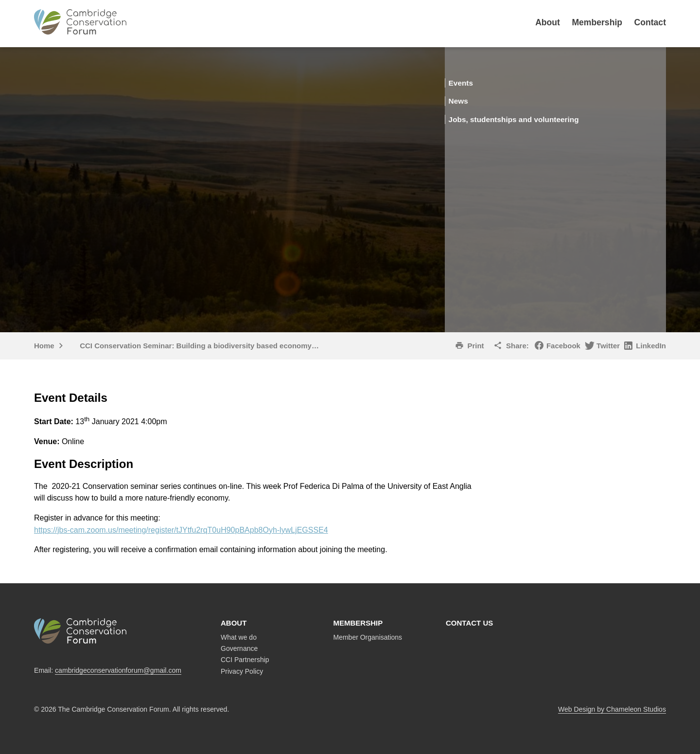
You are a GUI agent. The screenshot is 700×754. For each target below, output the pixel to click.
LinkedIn (651, 346)
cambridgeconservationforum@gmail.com (118, 670)
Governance (239, 648)
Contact (650, 22)
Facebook (563, 346)
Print (475, 346)
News (472, 100)
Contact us (469, 623)
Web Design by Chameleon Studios (612, 709)
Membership (597, 22)
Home (44, 346)
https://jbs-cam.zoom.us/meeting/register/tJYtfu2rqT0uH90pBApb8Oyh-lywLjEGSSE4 (181, 530)
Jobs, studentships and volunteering (532, 118)
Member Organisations (368, 637)
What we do (239, 637)
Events (475, 83)
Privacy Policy (242, 671)
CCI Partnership (245, 660)
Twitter (608, 346)
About (548, 22)
